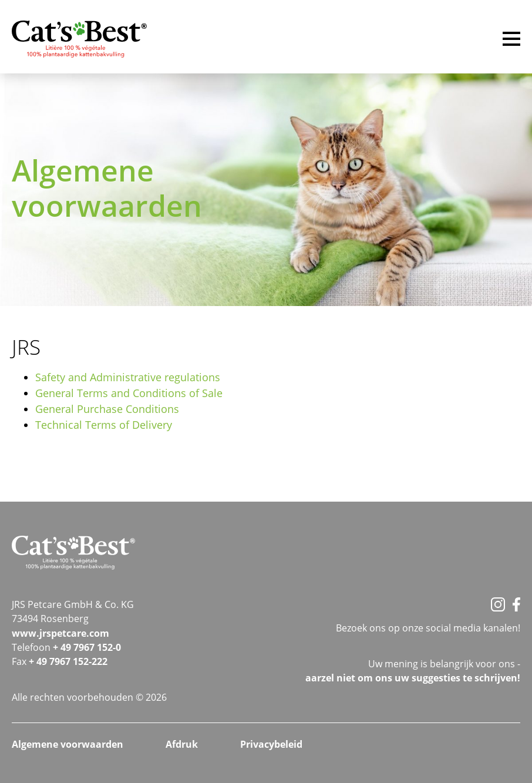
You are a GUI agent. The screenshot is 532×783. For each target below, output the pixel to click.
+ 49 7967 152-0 (87, 647)
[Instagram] (498, 604)
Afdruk (182, 744)
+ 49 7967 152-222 (68, 661)
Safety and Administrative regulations (128, 377)
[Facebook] (516, 604)
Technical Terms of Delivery (104, 425)
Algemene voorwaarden (68, 744)
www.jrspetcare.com (60, 633)
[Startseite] (79, 40)
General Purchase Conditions (107, 409)
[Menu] (511, 41)
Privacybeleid (271, 744)
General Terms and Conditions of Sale (129, 393)
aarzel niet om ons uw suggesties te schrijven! (413, 678)
